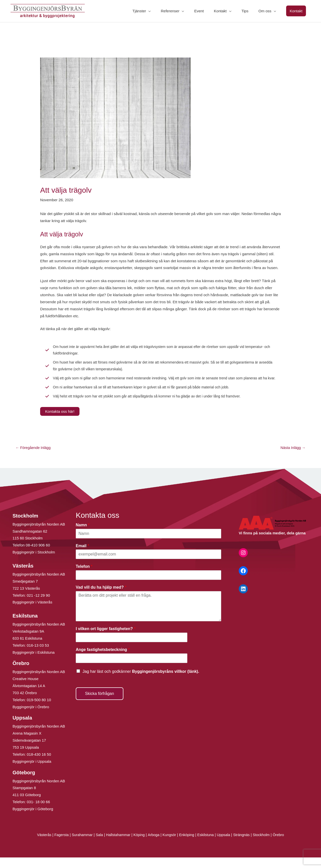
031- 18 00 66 (38, 812)
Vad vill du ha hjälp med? (101, 598)
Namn (83, 535)
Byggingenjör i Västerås (32, 613)
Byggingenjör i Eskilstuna (34, 663)
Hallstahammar (117, 845)
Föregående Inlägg (34, 458)
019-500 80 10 (38, 710)
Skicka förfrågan (100, 704)
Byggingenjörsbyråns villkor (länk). (166, 682)
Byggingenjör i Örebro (31, 717)
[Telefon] (148, 586)
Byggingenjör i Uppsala (32, 772)
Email (82, 556)
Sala (98, 845)
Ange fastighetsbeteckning (103, 660)
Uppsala (225, 845)
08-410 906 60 (38, 556)
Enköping (187, 845)
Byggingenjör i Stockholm (34, 563)
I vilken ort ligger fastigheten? (106, 639)
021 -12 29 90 (38, 606)
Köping (139, 845)
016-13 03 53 (37, 656)
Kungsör (170, 845)
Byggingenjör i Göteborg (33, 819)
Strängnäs (244, 845)
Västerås (41, 845)
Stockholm (264, 845)
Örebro (282, 845)
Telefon (84, 577)
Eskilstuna (208, 845)
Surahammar (80, 845)
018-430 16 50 (39, 765)
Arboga (153, 845)
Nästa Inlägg (293, 458)
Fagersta (58, 845)
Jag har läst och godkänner (141, 682)
